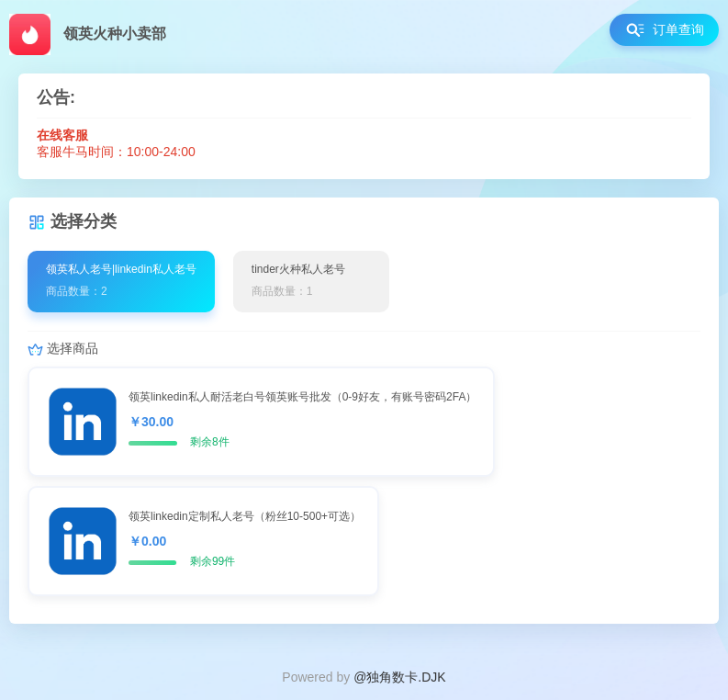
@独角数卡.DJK (400, 677)
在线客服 (62, 135)
